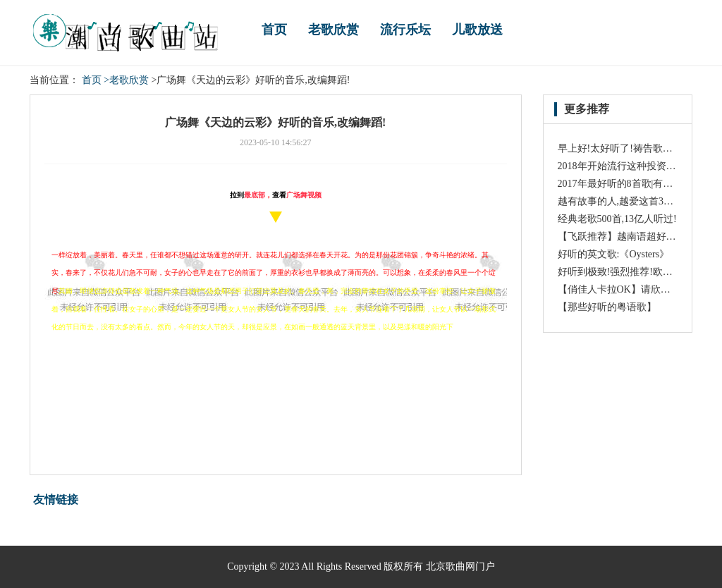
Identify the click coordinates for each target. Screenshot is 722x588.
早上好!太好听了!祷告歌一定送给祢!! (638, 148)
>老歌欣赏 (126, 80)
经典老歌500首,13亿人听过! (617, 219)
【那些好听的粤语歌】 (607, 307)
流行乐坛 (405, 30)
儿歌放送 (477, 30)
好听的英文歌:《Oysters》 (614, 254)
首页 (274, 30)
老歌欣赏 (334, 30)
